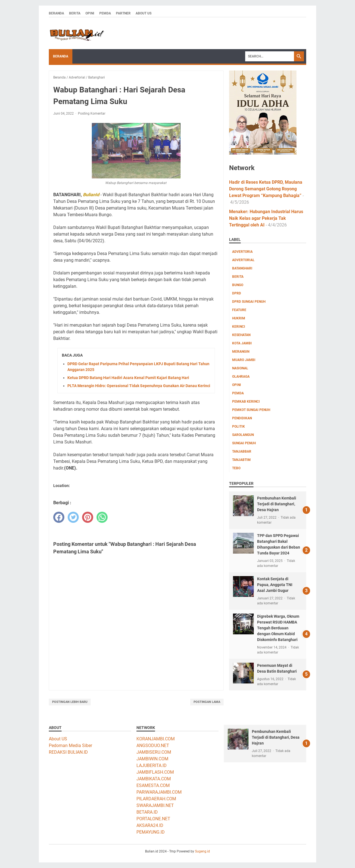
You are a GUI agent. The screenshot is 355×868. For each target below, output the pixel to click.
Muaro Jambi (244, 360)
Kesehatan (241, 335)
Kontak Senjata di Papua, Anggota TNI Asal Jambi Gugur (275, 585)
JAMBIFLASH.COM (155, 772)
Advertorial (243, 260)
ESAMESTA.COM (153, 785)
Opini (90, 13)
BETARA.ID (147, 812)
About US (58, 739)
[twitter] (73, 517)
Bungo (238, 285)
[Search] (270, 56)
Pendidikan (242, 418)
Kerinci (239, 327)
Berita (75, 13)
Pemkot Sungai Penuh (251, 410)
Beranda (56, 13)
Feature (239, 310)
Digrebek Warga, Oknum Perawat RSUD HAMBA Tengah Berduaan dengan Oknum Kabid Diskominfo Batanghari (278, 628)
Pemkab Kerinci (246, 402)
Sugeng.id (202, 851)
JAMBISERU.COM (154, 752)
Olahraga (241, 377)
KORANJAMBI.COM (156, 739)
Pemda (105, 13)
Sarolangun (243, 435)
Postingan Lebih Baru (70, 702)
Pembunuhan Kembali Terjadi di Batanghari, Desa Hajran (277, 504)
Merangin (241, 352)
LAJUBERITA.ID (152, 765)
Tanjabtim (241, 460)
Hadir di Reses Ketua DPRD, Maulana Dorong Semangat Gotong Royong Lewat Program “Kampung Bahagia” (266, 189)
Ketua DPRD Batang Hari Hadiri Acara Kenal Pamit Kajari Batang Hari (128, 378)
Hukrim (239, 318)
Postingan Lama (207, 702)
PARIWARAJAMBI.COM (159, 792)
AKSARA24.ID (150, 825)
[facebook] (59, 517)
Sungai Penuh (244, 443)
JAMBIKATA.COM (154, 779)
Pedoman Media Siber (70, 745)
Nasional (240, 368)
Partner (123, 13)
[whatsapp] (102, 517)
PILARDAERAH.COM (156, 799)
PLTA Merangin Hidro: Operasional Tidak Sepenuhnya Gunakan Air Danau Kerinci (139, 386)
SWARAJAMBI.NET (155, 805)
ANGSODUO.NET (153, 745)
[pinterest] (88, 517)
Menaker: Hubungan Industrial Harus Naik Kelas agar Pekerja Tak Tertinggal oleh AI (266, 218)
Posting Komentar (92, 113)
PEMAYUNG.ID (151, 832)
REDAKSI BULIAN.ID (68, 752)
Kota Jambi (242, 343)
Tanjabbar (242, 451)
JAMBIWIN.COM (152, 759)
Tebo (236, 468)
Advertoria (242, 252)
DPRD (237, 293)
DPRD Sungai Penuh (249, 302)
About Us (144, 13)
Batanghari (242, 268)
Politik (239, 427)
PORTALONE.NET (153, 819)
